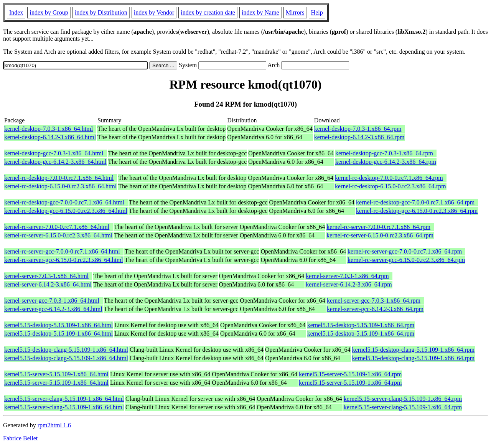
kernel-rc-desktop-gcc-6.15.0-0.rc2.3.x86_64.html (66, 211)
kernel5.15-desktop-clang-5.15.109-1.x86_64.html (66, 350)
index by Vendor (154, 12)
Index (16, 12)
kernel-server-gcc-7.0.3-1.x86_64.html (52, 301)
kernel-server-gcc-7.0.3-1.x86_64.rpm (374, 301)
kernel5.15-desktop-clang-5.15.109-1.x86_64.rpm (413, 350)
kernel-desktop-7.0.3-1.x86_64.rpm (358, 129)
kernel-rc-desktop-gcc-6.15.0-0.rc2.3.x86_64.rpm (417, 211)
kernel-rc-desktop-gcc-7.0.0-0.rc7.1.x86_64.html (64, 202)
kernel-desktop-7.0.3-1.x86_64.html (49, 129)
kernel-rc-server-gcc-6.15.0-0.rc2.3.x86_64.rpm (406, 260)
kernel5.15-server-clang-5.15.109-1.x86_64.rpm (403, 399)
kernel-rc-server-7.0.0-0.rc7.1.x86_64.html (57, 227)
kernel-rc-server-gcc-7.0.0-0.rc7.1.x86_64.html (62, 251)
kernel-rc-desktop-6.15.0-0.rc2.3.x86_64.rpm (390, 186)
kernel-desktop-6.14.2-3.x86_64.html (50, 137)
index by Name (260, 12)
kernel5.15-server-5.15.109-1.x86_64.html (56, 374)
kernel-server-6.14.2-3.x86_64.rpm (349, 284)
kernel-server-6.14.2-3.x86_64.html (48, 284)
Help (317, 12)
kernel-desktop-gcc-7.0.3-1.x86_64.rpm (384, 153)
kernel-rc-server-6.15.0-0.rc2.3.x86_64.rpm (380, 235)
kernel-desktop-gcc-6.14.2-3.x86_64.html (55, 162)
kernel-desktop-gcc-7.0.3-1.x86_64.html (54, 153)
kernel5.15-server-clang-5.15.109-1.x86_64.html (64, 399)
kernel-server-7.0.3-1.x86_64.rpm (347, 276)
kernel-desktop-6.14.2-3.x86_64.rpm (359, 137)
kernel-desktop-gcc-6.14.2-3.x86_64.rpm (386, 162)
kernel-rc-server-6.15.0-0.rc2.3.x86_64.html (58, 235)
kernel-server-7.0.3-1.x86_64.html (46, 276)
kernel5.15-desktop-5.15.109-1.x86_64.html (58, 325)
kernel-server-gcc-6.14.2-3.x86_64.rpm (375, 309)
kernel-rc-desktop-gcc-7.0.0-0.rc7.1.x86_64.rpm (415, 202)
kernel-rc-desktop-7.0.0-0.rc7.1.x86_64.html (59, 178)
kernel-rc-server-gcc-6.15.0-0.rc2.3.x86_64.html (64, 260)
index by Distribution (101, 12)
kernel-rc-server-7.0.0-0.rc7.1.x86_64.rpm (378, 227)
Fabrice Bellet (20, 438)
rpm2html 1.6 (54, 425)
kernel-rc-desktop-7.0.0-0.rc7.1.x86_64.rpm (389, 178)
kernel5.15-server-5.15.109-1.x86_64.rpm (350, 374)
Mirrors (295, 12)
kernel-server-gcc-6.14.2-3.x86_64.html (53, 309)
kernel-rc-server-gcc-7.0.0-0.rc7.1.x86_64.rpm (405, 251)
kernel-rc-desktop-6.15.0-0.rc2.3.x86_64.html (60, 186)
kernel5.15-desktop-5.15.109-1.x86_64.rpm (361, 325)
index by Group (49, 12)
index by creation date (208, 12)
